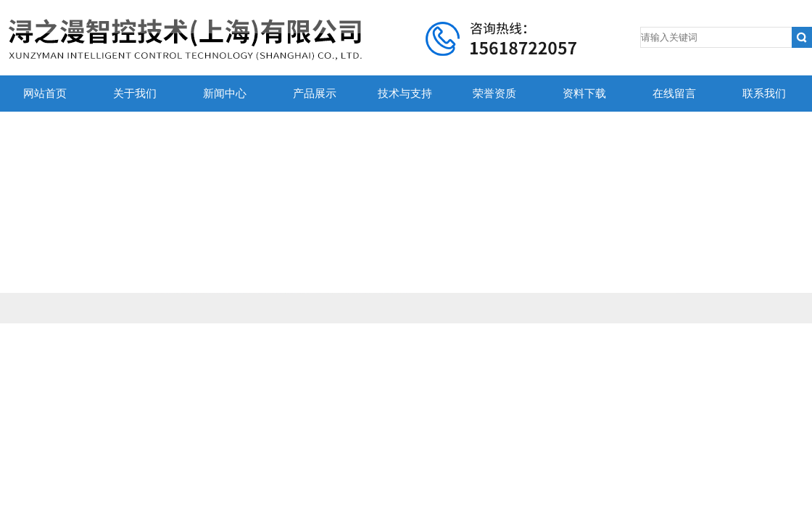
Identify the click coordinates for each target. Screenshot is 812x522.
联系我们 (764, 94)
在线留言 (674, 94)
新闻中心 (225, 94)
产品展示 (315, 94)
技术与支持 (405, 94)
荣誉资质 (494, 94)
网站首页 (45, 94)
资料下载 (584, 94)
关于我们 (135, 94)
